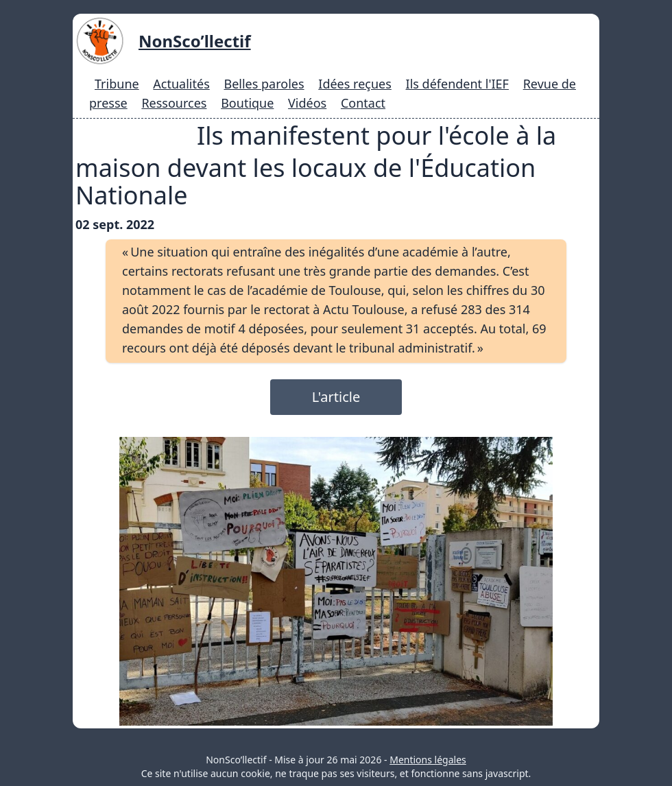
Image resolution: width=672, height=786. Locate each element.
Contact (363, 103)
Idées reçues (355, 84)
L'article (336, 397)
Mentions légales (428, 760)
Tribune (117, 84)
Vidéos (307, 103)
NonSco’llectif (195, 41)
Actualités (181, 84)
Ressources (174, 103)
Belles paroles (264, 84)
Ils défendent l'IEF (457, 84)
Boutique (247, 103)
